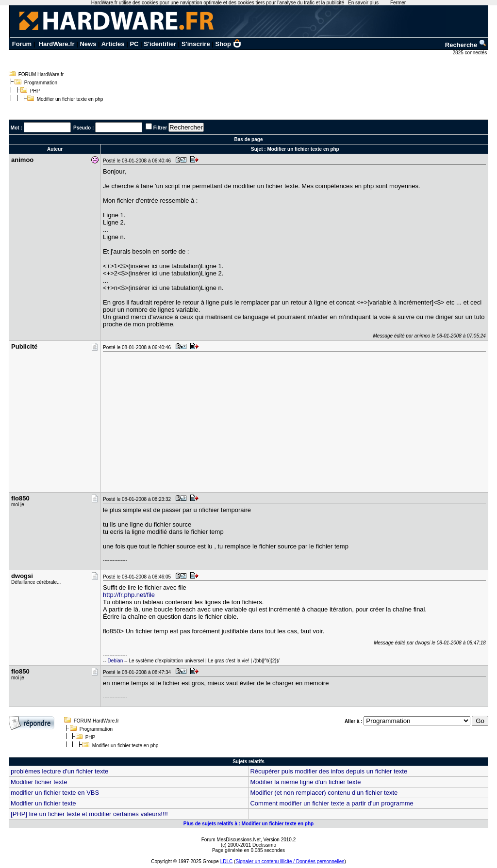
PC (134, 44)
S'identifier (160, 44)
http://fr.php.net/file (129, 595)
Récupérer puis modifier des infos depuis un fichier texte (329, 771)
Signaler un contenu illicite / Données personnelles (290, 861)
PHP (35, 91)
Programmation (41, 83)
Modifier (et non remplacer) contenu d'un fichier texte (324, 793)
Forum (22, 44)
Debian (116, 661)
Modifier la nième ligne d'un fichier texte (305, 782)
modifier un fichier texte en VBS (55, 793)
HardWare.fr (57, 44)
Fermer (398, 3)
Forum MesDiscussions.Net (231, 840)
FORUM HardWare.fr (41, 74)
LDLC (227, 861)
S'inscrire (196, 44)
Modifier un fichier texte (43, 803)
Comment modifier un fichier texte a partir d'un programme (331, 803)
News (88, 44)
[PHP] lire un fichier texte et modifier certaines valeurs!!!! (89, 814)
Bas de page (249, 139)
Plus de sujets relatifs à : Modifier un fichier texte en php (248, 824)
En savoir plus (363, 3)
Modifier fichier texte (39, 782)
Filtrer (160, 128)
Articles (113, 44)
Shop (229, 44)
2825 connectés (471, 53)
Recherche (466, 45)
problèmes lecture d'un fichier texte (59, 771)
